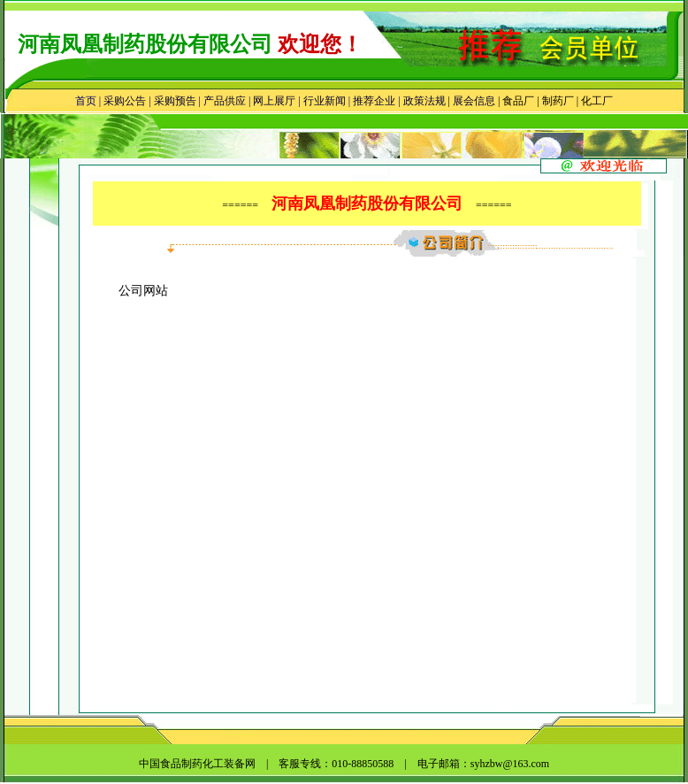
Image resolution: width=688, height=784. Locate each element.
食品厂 (517, 101)
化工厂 (597, 101)
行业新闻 (325, 101)
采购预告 (175, 101)
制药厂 (558, 101)
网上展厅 (274, 101)
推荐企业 (374, 101)
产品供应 (225, 101)
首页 (86, 101)
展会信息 (474, 101)
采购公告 (125, 101)
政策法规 (424, 101)
